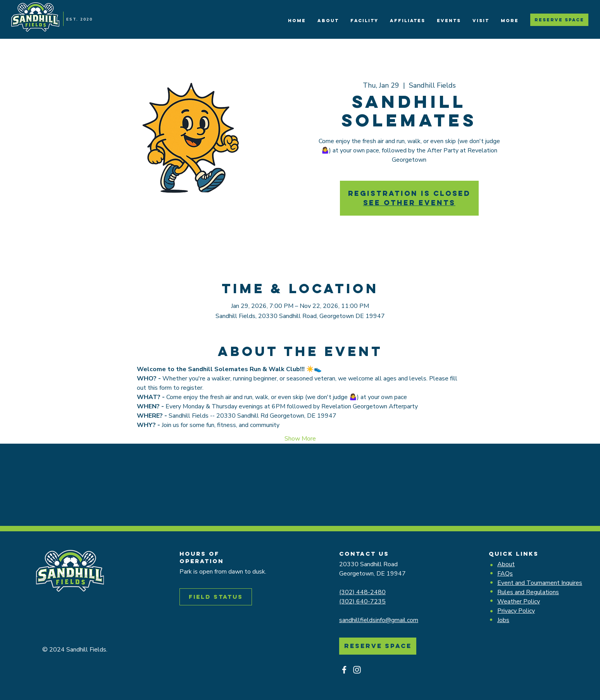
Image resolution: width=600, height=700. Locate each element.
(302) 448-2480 (362, 592)
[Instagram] (357, 670)
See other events (409, 203)
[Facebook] (344, 670)
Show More (300, 439)
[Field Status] (216, 597)
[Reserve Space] (559, 20)
